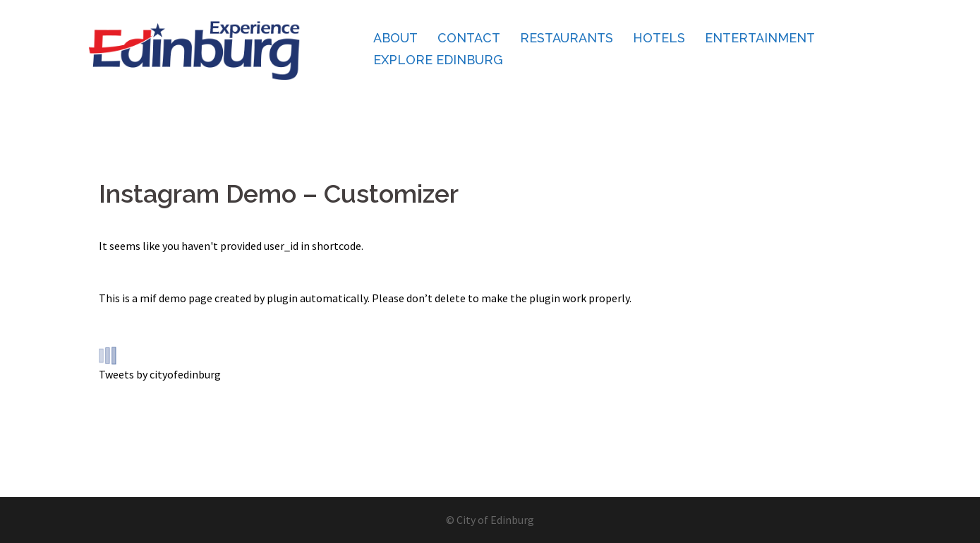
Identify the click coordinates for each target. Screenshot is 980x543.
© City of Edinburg (490, 520)
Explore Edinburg (438, 60)
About (395, 38)
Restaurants (567, 38)
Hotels (659, 38)
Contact (469, 38)
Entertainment (760, 38)
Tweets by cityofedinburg (160, 374)
